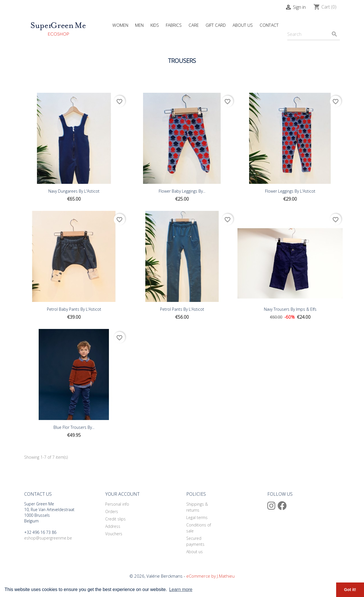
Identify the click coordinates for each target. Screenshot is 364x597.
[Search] (314, 34)
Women (120, 25)
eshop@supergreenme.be (48, 538)
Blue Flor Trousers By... (74, 427)
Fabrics (174, 25)
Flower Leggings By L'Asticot (290, 191)
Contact (269, 25)
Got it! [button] (350, 590)
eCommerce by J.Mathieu (210, 576)
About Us (243, 25)
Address (113, 526)
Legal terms (197, 517)
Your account (122, 494)
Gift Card (216, 25)
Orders (112, 511)
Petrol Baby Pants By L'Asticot (74, 309)
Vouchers (114, 534)
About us (195, 552)
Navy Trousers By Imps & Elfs (290, 309)
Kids (155, 25)
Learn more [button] (181, 589)
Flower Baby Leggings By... (182, 191)
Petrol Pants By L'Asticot (182, 309)
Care (194, 25)
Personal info (117, 504)
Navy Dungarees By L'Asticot (74, 191)
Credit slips (115, 519)
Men (139, 25)
